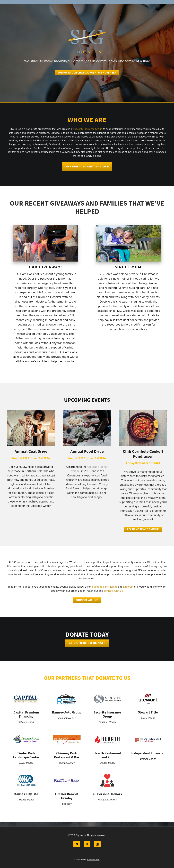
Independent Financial (148, 753)
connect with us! (114, 591)
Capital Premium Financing (26, 714)
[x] (87, 844)
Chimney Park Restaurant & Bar (67, 755)
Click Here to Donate (87, 643)
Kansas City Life (26, 794)
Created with (87, 860)
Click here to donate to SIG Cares (87, 167)
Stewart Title (148, 712)
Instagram (111, 587)
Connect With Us (87, 600)
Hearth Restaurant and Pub (107, 755)
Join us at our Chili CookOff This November (87, 73)
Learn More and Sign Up (143, 529)
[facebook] (77, 844)
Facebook (98, 587)
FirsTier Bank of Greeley (67, 796)
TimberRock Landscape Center (26, 755)
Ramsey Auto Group (67, 712)
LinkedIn (128, 587)
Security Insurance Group (88, 129)
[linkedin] (97, 844)
